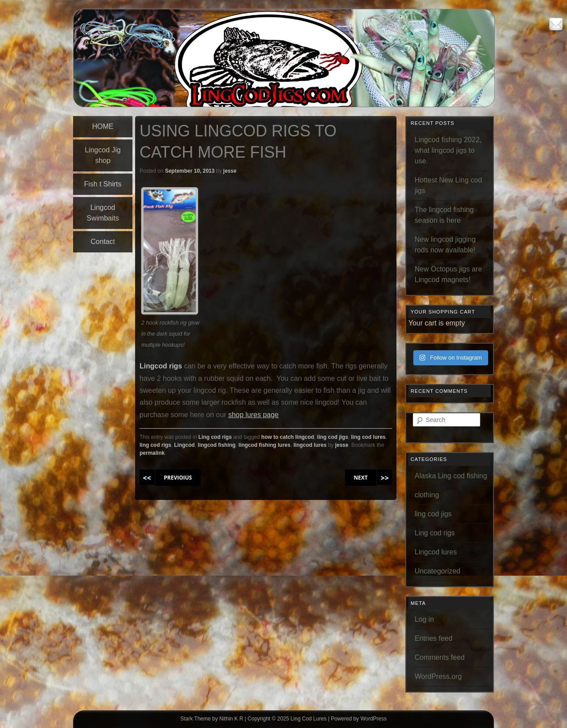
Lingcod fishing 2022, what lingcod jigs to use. (448, 150)
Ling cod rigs (215, 437)
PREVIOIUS (178, 478)
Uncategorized (437, 571)
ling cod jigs (333, 437)
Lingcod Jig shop (103, 155)
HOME (103, 126)
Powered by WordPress (359, 719)
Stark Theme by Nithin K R (212, 719)
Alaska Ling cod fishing (451, 476)
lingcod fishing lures (264, 445)
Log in (424, 619)
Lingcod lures (436, 552)
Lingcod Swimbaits (103, 213)
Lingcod (184, 445)
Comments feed (440, 657)
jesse (230, 171)
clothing (427, 495)
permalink (152, 453)
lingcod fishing (216, 445)
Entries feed (433, 638)
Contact (103, 242)
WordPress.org (438, 676)
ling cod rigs (155, 445)
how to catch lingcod (288, 437)
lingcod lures (310, 445)
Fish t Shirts (103, 184)
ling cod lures (369, 437)
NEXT (361, 478)
